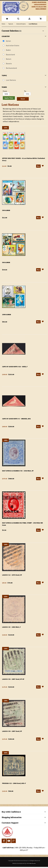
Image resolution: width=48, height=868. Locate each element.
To (25, 91)
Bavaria (9, 63)
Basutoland (10, 55)
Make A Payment (41, 9)
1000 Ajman (6, 315)
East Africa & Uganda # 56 (18, 471)
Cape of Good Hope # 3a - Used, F (15, 367)
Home (3, 24)
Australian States (13, 45)
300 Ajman (6, 210)
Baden (8, 50)
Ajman (8, 41)
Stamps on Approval (39, 2)
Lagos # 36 (13, 679)
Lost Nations (11, 80)
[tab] (24, 65)
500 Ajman (6, 262)
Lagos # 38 (12, 731)
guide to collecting (39, 7)
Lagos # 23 (11, 627)
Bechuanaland (11, 68)
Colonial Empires (21, 24)
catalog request (40, 4)
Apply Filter (9, 98)
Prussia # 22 (14, 783)
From (5, 91)
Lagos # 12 (12, 575)
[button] (43, 166)
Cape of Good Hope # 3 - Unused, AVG (16, 419)
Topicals (11, 24)
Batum (9, 59)
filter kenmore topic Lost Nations (3, 27)
